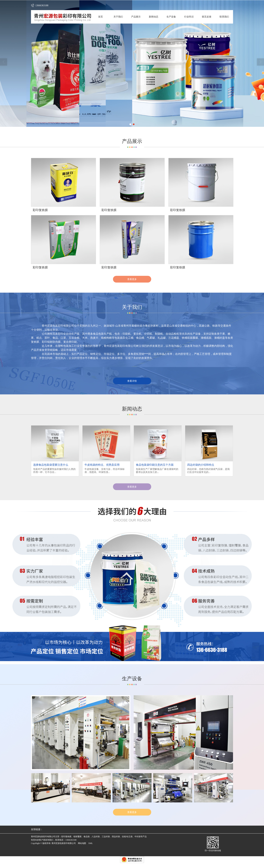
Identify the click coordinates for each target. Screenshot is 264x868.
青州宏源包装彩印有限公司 (64, 843)
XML (90, 843)
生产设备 (171, 17)
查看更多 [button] (132, 487)
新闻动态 (154, 17)
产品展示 (136, 17)
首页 (101, 17)
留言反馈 (207, 17)
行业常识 (189, 17)
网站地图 (82, 843)
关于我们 (118, 17)
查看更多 (132, 279)
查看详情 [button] (132, 381)
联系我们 (224, 17)
